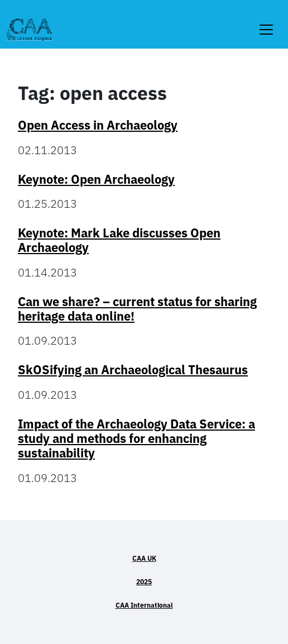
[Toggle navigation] (266, 23)
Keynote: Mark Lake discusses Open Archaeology (119, 240)
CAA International (144, 605)
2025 (144, 582)
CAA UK (144, 558)
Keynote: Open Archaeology (96, 179)
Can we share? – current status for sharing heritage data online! (137, 309)
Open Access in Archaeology (98, 125)
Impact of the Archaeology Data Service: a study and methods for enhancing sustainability (136, 439)
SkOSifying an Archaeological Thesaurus (133, 370)
